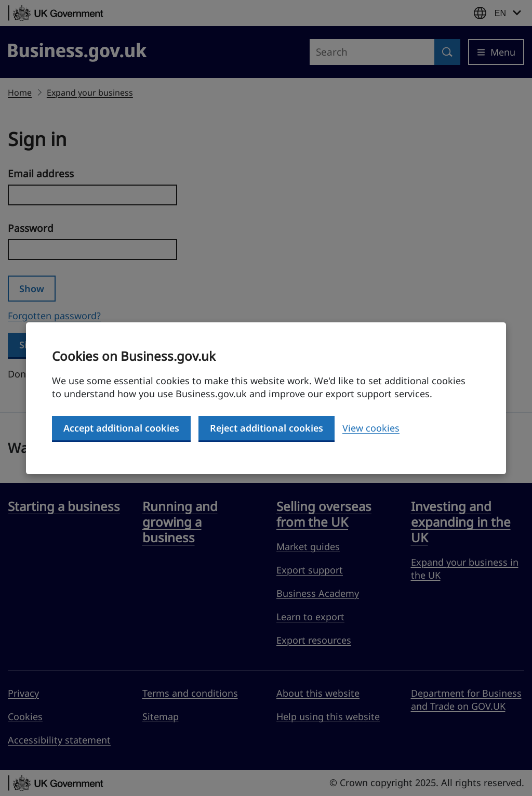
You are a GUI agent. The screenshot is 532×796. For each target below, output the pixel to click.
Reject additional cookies (267, 428)
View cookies (371, 428)
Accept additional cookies (121, 428)
